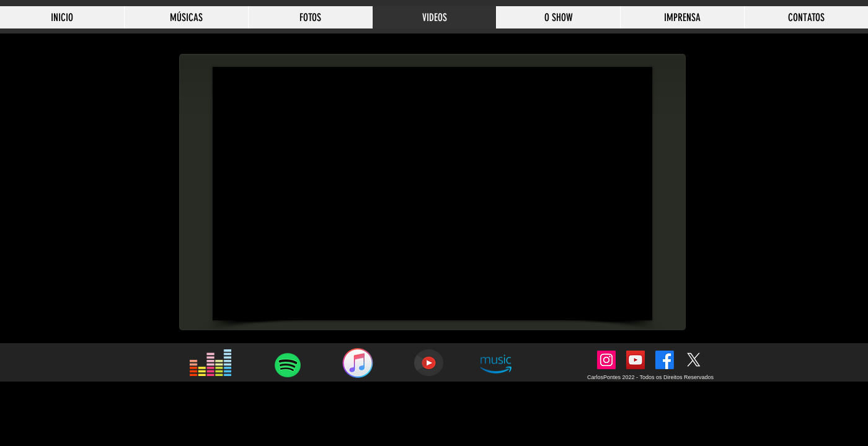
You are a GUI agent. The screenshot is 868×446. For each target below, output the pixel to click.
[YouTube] (635, 360)
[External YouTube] (432, 194)
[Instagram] (606, 360)
